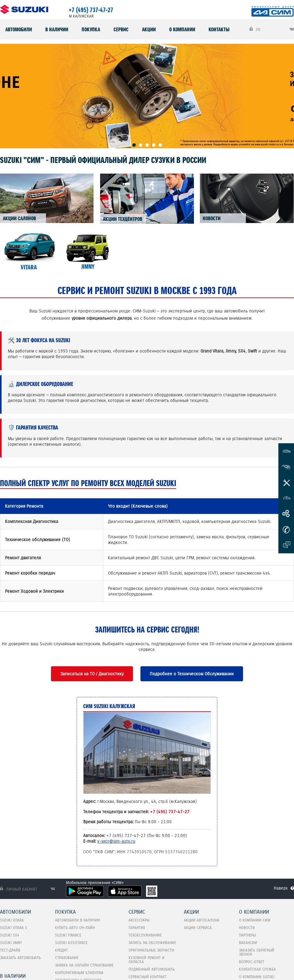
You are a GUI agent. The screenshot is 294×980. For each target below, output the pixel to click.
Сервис (121, 29)
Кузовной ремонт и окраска (147, 960)
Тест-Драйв (10, 950)
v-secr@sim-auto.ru (116, 841)
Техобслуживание (145, 935)
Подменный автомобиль (152, 969)
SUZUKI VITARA (12, 920)
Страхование (67, 958)
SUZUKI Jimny (11, 943)
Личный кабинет (19, 889)
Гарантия (137, 928)
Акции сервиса (198, 928)
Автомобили (19, 29)
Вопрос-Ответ (252, 962)
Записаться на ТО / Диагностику (92, 674)
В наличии (57, 29)
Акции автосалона (202, 920)
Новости (247, 928)
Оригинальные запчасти (151, 950)
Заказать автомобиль (20, 958)
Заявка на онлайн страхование (84, 965)
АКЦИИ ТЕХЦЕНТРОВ (123, 219)
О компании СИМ (255, 920)
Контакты (219, 29)
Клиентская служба (257, 969)
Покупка (91, 29)
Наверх (281, 888)
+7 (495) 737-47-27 (91, 10)
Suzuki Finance (68, 935)
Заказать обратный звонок (257, 952)
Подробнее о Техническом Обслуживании (192, 674)
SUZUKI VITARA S (14, 928)
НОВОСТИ (212, 218)
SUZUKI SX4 (10, 935)
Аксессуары (139, 920)
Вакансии (248, 943)
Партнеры (247, 935)
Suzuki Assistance (71, 943)
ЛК (255, 29)
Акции (149, 29)
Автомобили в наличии (78, 920)
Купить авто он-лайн (75, 928)
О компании (182, 29)
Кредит (61, 950)
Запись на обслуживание (152, 943)
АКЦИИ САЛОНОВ (19, 218)
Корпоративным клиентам (79, 973)
